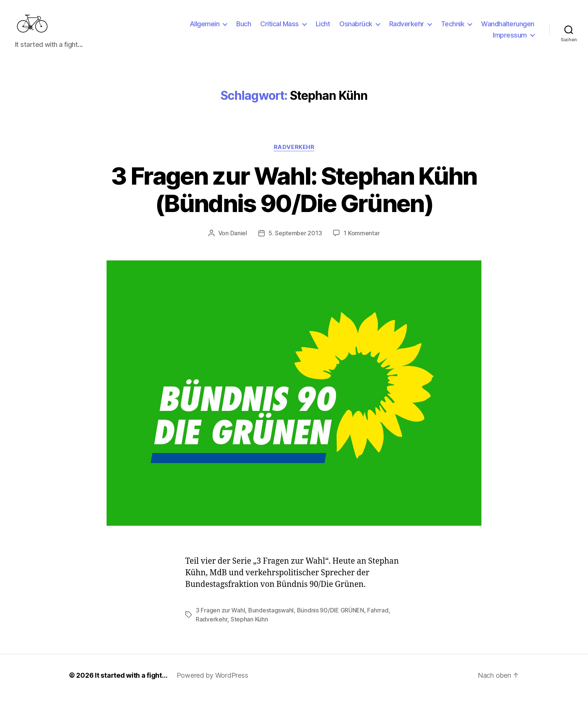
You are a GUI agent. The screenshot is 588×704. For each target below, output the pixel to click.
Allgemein (205, 28)
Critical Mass (280, 28)
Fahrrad (378, 618)
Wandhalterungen (508, 28)
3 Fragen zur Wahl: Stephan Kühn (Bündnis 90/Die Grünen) (294, 197)
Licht (323, 28)
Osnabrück (356, 28)
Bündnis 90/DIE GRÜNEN (331, 618)
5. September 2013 (295, 241)
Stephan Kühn (249, 627)
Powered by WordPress (212, 683)
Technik (453, 28)
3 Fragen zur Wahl (220, 618)
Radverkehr (407, 28)
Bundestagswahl (271, 618)
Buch (244, 28)
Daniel (239, 241)
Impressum (510, 39)
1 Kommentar (361, 241)
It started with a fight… (131, 683)
